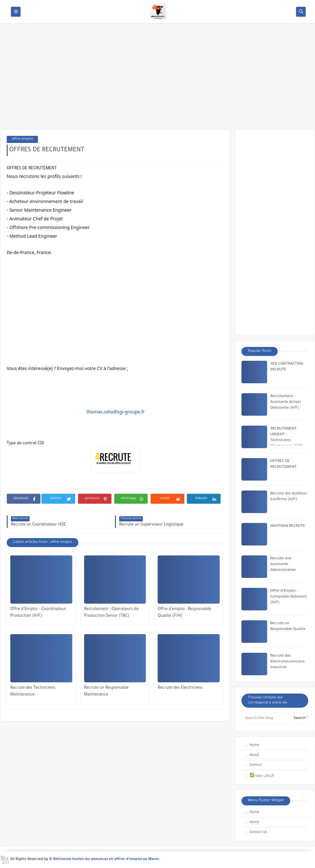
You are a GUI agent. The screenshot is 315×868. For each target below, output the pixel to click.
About (254, 755)
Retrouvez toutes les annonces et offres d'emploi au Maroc (107, 859)
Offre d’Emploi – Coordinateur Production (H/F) (38, 613)
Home (254, 745)
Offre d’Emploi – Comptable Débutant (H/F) (289, 597)
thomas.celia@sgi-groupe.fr (115, 412)
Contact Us (258, 832)
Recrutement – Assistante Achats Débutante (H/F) (286, 402)
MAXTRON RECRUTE (288, 526)
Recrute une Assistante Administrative (283, 565)
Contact (256, 765)
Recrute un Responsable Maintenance (106, 691)
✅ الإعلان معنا (262, 776)
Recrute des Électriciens (180, 688)
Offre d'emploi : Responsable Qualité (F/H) (184, 613)
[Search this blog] (265, 719)
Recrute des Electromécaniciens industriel (288, 662)
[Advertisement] (157, 79)
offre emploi (22, 139)
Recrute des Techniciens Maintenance (33, 691)
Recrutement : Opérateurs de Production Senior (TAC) (111, 613)
